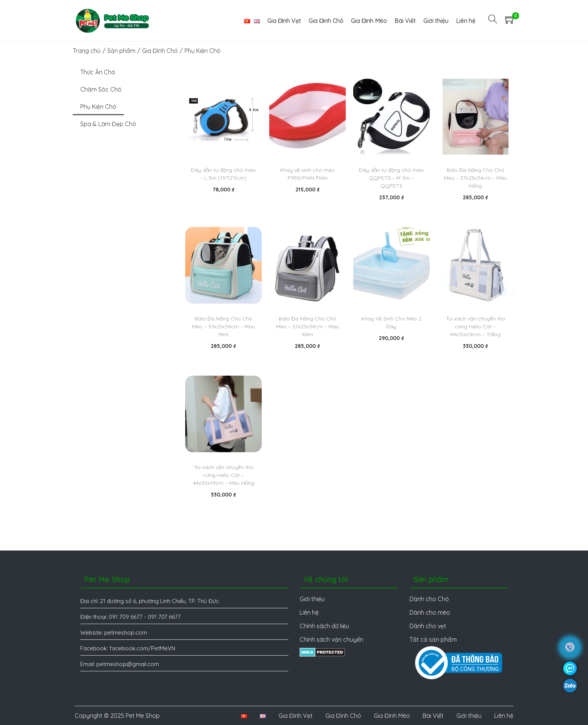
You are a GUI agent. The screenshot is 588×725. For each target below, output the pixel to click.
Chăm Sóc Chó (101, 89)
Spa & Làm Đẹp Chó (108, 124)
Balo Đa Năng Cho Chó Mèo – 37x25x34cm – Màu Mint (223, 326)
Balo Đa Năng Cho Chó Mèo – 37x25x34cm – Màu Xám (307, 326)
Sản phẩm (121, 51)
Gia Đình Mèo (392, 716)
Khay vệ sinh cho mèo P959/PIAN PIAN (307, 174)
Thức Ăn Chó (98, 72)
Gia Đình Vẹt (296, 716)
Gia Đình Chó (160, 51)
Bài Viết (433, 716)
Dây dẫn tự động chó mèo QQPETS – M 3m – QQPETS (391, 178)
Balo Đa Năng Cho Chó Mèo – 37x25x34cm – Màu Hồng (475, 178)
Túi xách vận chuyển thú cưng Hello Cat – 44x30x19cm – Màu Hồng (223, 475)
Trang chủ (87, 51)
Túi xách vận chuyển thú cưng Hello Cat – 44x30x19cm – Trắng (475, 326)
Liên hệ (504, 716)
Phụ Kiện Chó (98, 107)
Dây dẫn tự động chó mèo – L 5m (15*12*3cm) (223, 174)
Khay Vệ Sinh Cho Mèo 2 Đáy (391, 323)
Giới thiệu (469, 716)
